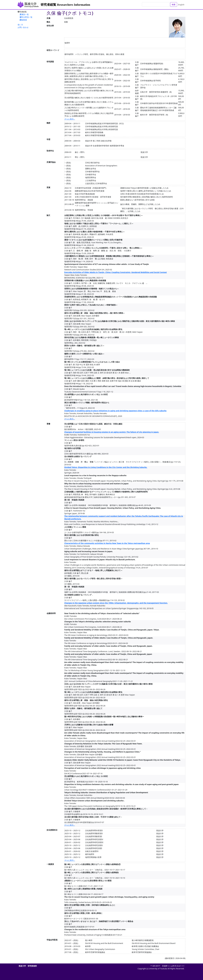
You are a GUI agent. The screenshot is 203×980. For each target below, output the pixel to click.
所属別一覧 (24, 14)
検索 (174, 4)
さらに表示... (70, 119)
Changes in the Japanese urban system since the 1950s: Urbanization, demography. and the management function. (116, 603)
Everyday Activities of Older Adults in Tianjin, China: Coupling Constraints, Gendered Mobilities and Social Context (116, 272)
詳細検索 (23, 20)
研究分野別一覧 (26, 17)
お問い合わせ (23, 27)
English (181, 5)
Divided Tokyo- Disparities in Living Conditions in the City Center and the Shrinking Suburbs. (106, 467)
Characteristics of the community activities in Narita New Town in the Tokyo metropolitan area (107, 543)
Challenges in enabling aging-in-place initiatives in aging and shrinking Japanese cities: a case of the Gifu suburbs (115, 411)
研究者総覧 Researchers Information (65, 5)
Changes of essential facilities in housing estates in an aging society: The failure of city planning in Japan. (112, 432)
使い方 (20, 25)
